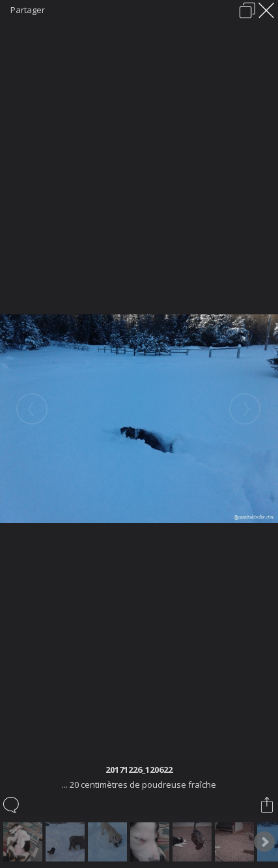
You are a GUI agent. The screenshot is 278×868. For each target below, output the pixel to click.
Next (264, 842)
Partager (28, 10)
